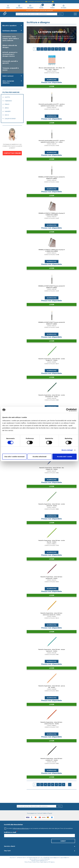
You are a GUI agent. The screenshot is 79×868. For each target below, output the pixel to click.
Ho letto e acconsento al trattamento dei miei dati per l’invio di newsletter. (40, 832)
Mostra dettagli (67, 450)
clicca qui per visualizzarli (46, 10)
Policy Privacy (28, 866)
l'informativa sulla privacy (21, 832)
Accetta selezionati (39, 457)
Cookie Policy (36, 866)
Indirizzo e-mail (10, 836)
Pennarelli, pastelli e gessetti (10, 62)
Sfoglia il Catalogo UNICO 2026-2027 (39, 1)
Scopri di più (52, 80)
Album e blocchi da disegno (10, 46)
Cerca (59, 810)
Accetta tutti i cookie (65, 457)
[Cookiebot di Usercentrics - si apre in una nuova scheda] (68, 410)
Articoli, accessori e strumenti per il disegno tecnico (10, 54)
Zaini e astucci (8, 76)
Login (52, 87)
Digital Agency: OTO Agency (47, 866)
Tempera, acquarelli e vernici (11, 69)
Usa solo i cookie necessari (15, 457)
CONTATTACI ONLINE (12, 153)
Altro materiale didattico (8, 82)
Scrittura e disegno (10, 31)
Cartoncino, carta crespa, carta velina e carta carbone (11, 38)
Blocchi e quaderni (9, 26)
